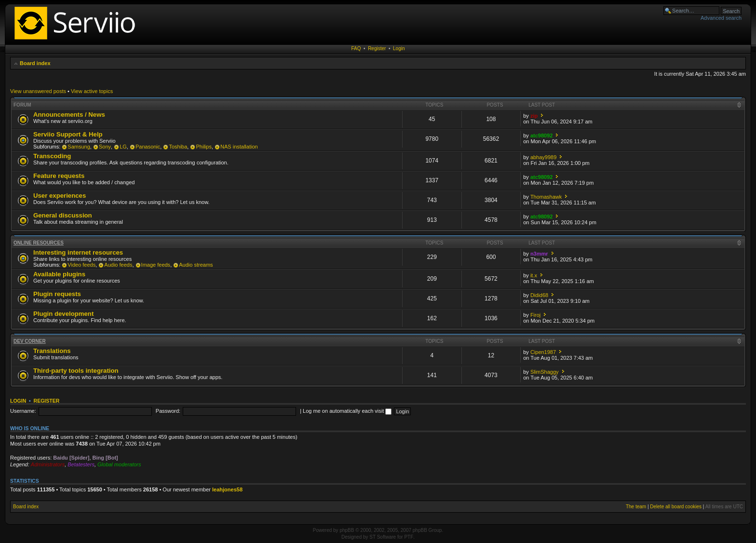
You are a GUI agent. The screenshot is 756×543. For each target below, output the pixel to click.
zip (534, 116)
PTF (409, 537)
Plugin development (63, 314)
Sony (105, 147)
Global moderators (119, 464)
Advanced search (721, 18)
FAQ (356, 48)
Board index (35, 63)
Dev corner (30, 341)
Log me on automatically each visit (347, 411)
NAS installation (239, 147)
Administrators (48, 464)
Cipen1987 (543, 352)
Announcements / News (69, 115)
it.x (534, 275)
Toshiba (178, 147)
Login (399, 48)
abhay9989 (543, 157)
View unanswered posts (38, 91)
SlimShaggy (545, 372)
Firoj (535, 315)
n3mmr (539, 254)
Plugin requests (57, 294)
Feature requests (59, 176)
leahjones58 (227, 489)
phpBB (347, 530)
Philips (203, 147)
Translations (52, 351)
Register (377, 48)
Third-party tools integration (76, 371)
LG (123, 147)
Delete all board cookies (676, 507)
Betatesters (81, 464)
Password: (168, 411)
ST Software (383, 537)
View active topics (92, 91)
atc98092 (542, 136)
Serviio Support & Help (68, 134)
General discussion (63, 215)
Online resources (39, 243)
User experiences (60, 196)
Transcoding (52, 156)
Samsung (79, 147)
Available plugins (59, 274)
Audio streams (196, 265)
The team (636, 507)
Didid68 (539, 295)
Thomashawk (546, 197)
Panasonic (148, 147)
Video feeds (81, 265)
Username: (23, 411)
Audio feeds (118, 265)
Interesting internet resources (78, 252)
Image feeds (156, 265)
